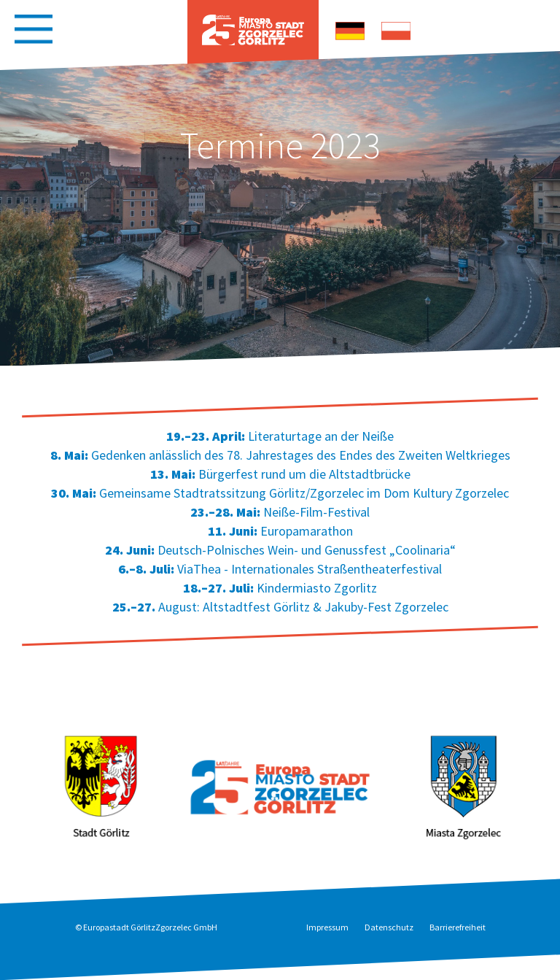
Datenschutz (389, 927)
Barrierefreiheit (458, 927)
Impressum (327, 927)
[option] (280, 209)
